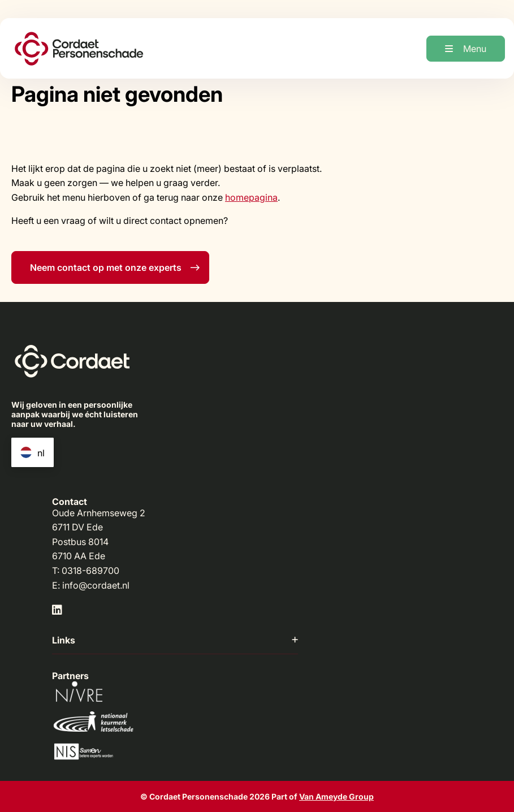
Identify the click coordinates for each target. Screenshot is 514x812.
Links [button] (175, 640)
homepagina (251, 197)
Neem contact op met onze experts (115, 267)
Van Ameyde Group (336, 796)
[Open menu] (466, 49)
